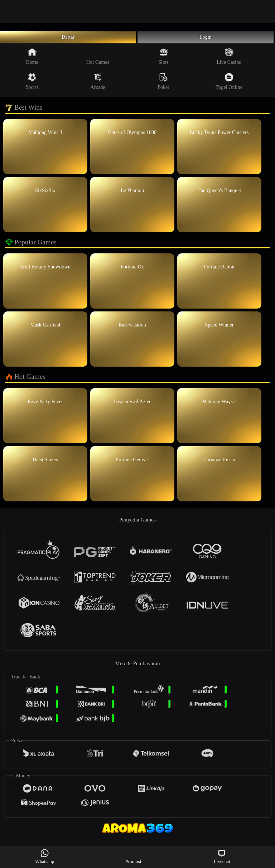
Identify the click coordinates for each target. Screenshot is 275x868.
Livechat (222, 856)
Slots (163, 60)
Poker (163, 85)
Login (206, 39)
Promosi (133, 856)
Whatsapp (45, 856)
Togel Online (229, 85)
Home (32, 60)
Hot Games (98, 60)
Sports (32, 85)
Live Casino (229, 60)
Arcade (98, 85)
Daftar (68, 39)
